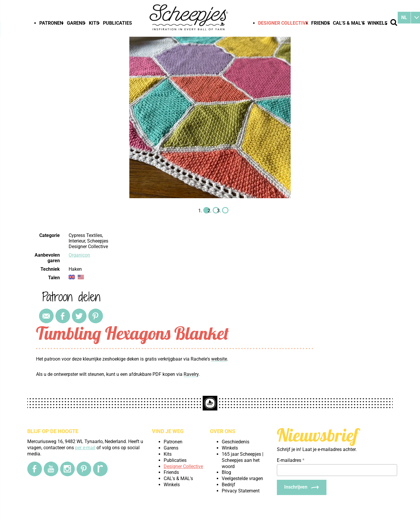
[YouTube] (51, 469)
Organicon (79, 255)
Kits (94, 23)
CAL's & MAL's (349, 23)
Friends (321, 23)
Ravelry (191, 374)
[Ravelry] (100, 469)
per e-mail (85, 448)
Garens (76, 23)
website (219, 359)
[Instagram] (67, 469)
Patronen (51, 23)
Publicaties (117, 23)
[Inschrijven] (302, 487)
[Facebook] (35, 469)
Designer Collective (283, 23)
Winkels (377, 23)
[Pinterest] (84, 469)
